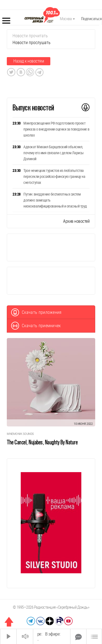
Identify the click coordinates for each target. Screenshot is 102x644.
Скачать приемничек (36, 326)
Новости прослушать (32, 43)
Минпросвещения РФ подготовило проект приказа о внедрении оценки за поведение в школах (56, 129)
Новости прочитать (30, 36)
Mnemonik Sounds (20, 434)
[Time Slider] (52, 637)
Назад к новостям (29, 61)
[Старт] (8, 637)
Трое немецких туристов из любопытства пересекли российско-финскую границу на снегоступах (54, 177)
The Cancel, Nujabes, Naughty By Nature (42, 442)
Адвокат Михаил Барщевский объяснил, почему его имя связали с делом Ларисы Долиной (54, 153)
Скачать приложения (36, 312)
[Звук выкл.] (25, 637)
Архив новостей (76, 221)
